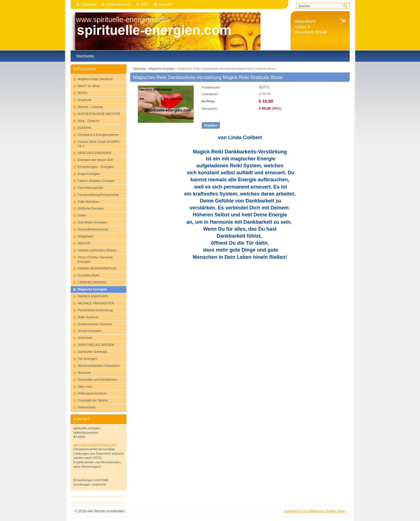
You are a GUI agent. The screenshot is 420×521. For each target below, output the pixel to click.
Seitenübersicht (119, 4)
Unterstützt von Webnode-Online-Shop (315, 511)
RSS (145, 4)
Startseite (88, 4)
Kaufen (211, 125)
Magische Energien (162, 69)
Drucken (165, 4)
